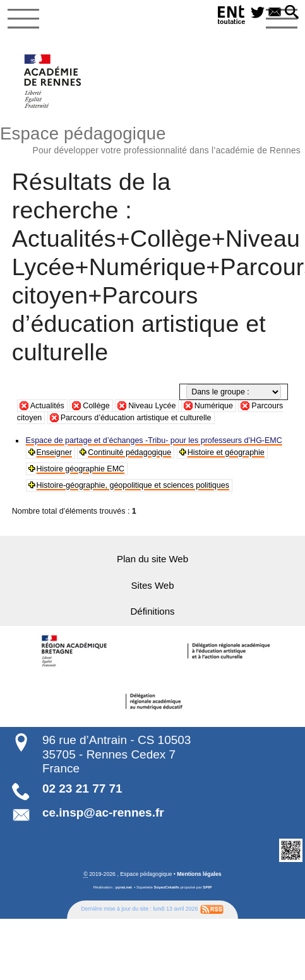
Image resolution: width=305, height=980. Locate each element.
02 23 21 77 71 (82, 788)
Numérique (214, 406)
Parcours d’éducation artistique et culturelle (136, 418)
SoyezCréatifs (167, 886)
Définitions (153, 611)
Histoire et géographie (225, 452)
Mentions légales (199, 873)
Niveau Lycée (152, 406)
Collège (96, 406)
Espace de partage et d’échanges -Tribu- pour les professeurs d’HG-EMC (153, 440)
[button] (291, 13)
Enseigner (54, 452)
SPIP (207, 886)
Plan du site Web (152, 559)
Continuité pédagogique (129, 452)
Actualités (47, 406)
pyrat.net (124, 886)
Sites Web (153, 585)
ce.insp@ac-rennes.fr (103, 812)
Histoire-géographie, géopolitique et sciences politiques (133, 485)
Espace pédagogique (152, 139)
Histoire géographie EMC (81, 469)
